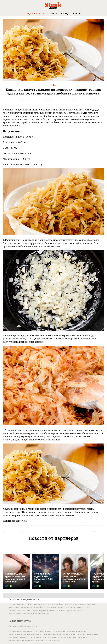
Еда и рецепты (36, 14)
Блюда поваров (71, 14)
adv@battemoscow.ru (27, 626)
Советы (53, 14)
